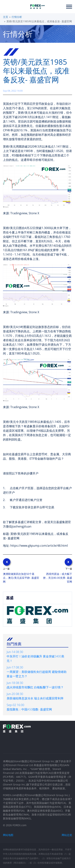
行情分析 (17, 17)
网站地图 (8, 835)
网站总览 (67, 835)
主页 (6, 17)
